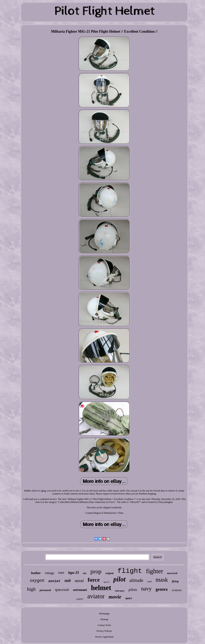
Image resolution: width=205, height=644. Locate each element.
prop (96, 571)
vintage (49, 573)
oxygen (37, 580)
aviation (177, 590)
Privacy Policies (104, 631)
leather (36, 573)
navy (146, 589)
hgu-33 (74, 573)
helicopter (120, 591)
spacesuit (62, 590)
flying (175, 581)
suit (68, 580)
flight (130, 571)
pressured (45, 590)
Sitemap (104, 619)
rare (61, 573)
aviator (96, 596)
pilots (133, 590)
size (85, 573)
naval (79, 581)
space (129, 598)
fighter (154, 571)
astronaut (80, 590)
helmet (101, 588)
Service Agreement (104, 637)
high (31, 589)
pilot (119, 579)
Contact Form (104, 625)
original (110, 573)
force (94, 580)
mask (162, 580)
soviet (54, 581)
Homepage (104, 614)
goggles (80, 599)
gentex (162, 589)
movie (115, 597)
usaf (150, 581)
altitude (136, 580)
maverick (172, 573)
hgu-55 (107, 582)
